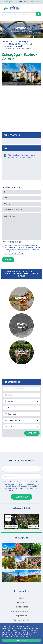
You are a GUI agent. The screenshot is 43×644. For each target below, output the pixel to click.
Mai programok (9, 2)
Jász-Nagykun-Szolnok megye (18, 44)
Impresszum (21, 616)
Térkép (23, 2)
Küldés (8, 260)
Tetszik (12, 527)
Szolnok (8, 46)
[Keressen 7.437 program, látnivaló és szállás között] (19, 14)
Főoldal (5, 42)
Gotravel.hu (17, 516)
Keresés (32, 433)
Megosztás (33, 527)
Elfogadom (22, 640)
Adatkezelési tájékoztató (21, 611)
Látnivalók (19, 46)
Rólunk (21, 598)
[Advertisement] (22, 114)
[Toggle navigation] (38, 8)
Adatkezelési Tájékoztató (14, 254)
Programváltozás (21, 620)
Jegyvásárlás (35, 2)
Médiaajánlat (22, 602)
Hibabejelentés (21, 607)
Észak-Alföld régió (20, 42)
